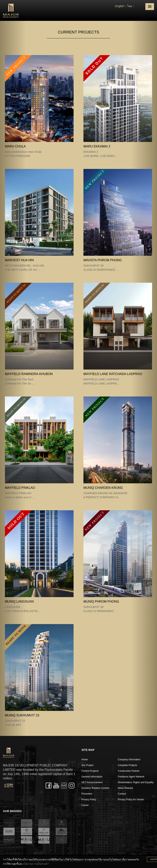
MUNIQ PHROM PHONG (101, 602)
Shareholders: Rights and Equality (136, 782)
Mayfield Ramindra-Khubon (29, 374)
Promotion (87, 794)
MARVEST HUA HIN (19, 260)
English (120, 6)
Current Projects (90, 771)
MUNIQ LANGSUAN (19, 602)
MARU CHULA (15, 146)
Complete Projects (127, 765)
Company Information (129, 760)
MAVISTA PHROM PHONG (103, 260)
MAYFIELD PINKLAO (20, 488)
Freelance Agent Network (131, 777)
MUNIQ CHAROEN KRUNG (103, 488)
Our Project (87, 765)
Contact (122, 794)
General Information (92, 777)
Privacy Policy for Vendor (131, 799)
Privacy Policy (89, 799)
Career (85, 805)
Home (85, 760)
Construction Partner (129, 771)
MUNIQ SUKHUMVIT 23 (22, 715)
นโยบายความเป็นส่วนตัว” (36, 864)
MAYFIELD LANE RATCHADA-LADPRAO (113, 374)
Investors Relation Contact (95, 788)
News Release (125, 788)
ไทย (130, 6)
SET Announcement (92, 782)
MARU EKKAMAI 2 (97, 146)
